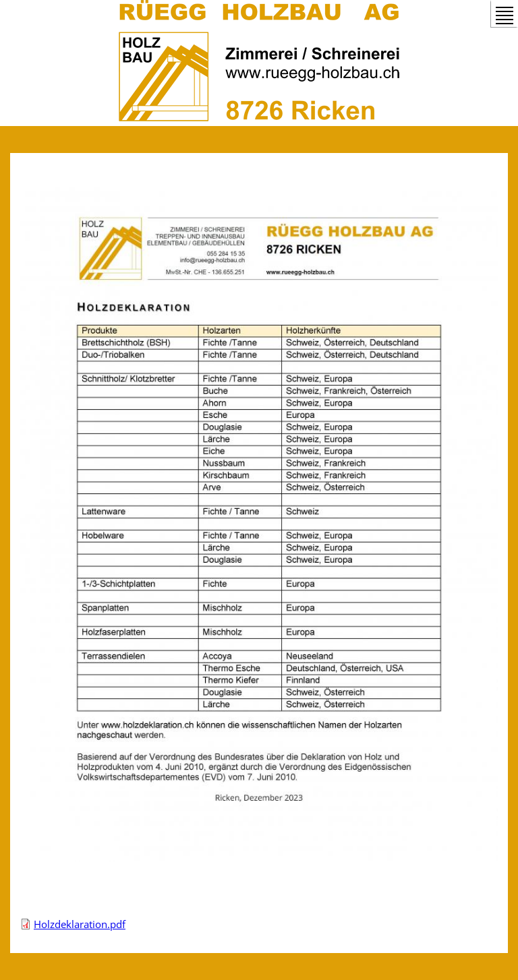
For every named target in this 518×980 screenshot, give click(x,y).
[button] (259, 857)
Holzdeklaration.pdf (80, 924)
